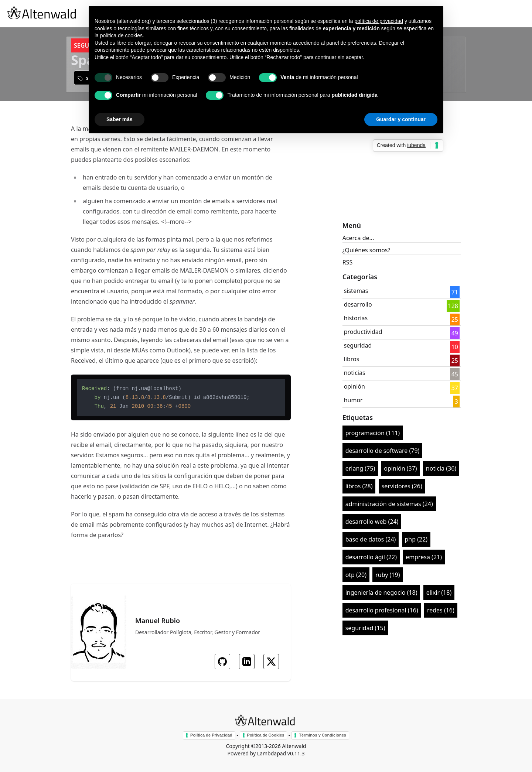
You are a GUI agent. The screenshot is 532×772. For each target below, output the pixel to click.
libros (352, 359)
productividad (363, 332)
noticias (355, 373)
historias (356, 318)
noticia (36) (441, 468)
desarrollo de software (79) (383, 451)
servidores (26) (402, 486)
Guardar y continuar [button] (401, 119)
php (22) (416, 539)
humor (353, 400)
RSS (348, 262)
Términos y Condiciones (323, 735)
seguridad (358, 345)
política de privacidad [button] (379, 21)
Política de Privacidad (211, 735)
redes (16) (441, 610)
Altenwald (294, 746)
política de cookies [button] (121, 35)
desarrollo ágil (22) (371, 557)
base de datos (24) (371, 539)
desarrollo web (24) (372, 522)
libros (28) (359, 486)
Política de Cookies (266, 735)
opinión (354, 386)
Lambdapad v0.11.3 (281, 753)
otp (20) (356, 575)
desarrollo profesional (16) (382, 610)
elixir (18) (439, 592)
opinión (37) (400, 468)
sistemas (356, 291)
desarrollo (358, 304)
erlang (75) (360, 468)
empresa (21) (424, 557)
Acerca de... (358, 238)
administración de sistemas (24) (389, 504)
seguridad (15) (365, 628)
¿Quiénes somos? (366, 250)
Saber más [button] (120, 119)
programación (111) (373, 433)
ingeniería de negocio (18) (381, 592)
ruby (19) (388, 575)
